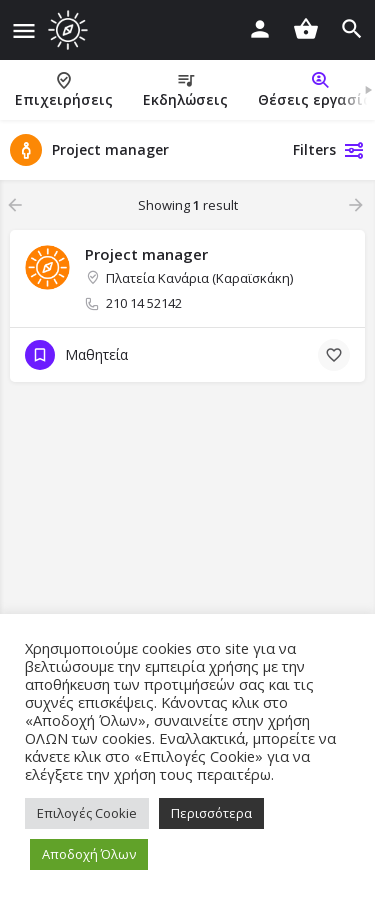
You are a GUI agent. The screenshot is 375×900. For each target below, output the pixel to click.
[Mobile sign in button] (260, 29)
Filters (329, 150)
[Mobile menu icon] (24, 30)
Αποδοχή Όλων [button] (89, 854)
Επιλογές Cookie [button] (87, 813)
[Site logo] (70, 30)
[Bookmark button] (334, 355)
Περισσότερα (211, 813)
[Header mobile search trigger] (352, 29)
